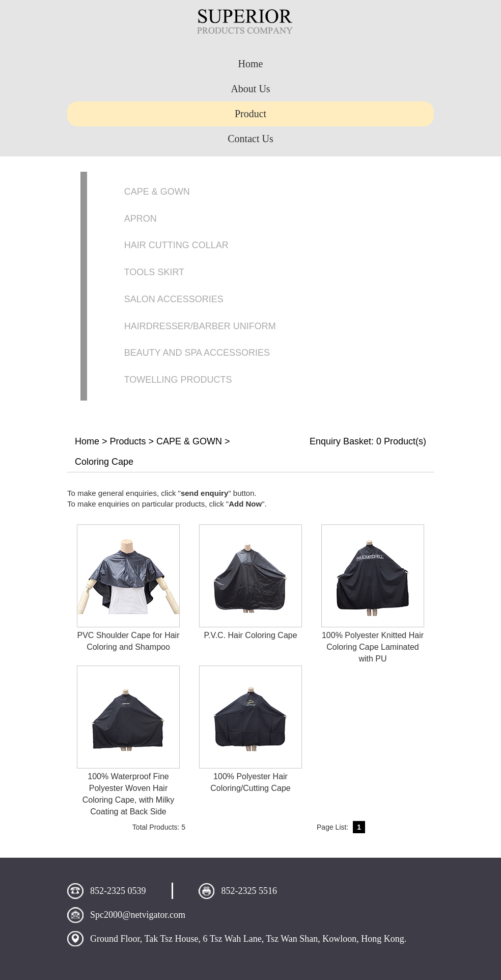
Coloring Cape (104, 462)
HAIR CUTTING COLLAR (176, 245)
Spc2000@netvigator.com (138, 915)
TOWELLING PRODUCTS (178, 380)
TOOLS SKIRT (154, 272)
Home (87, 441)
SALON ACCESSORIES (174, 299)
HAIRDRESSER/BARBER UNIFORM (200, 326)
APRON (141, 219)
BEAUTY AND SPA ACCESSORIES (197, 353)
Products (128, 441)
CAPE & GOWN (157, 192)
